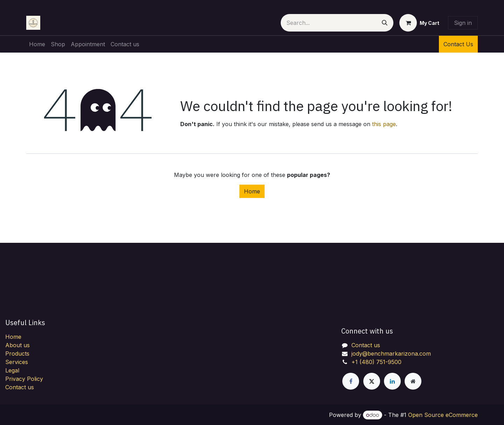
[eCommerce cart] (419, 23)
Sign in (463, 23)
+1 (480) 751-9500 (376, 362)
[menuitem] (37, 44)
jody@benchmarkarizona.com (391, 354)
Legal (12, 370)
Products (17, 354)
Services (17, 362)
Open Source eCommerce (443, 415)
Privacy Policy (24, 379)
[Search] (385, 23)
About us (17, 345)
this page (384, 124)
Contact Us (458, 44)
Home (252, 191)
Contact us (20, 387)
